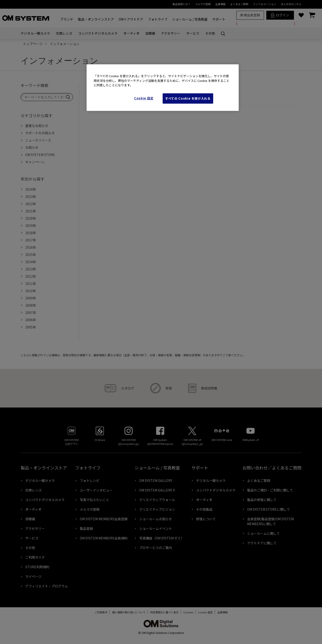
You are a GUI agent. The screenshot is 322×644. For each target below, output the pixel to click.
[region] (163, 88)
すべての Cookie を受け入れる (188, 98)
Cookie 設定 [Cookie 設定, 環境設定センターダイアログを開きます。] (144, 98)
